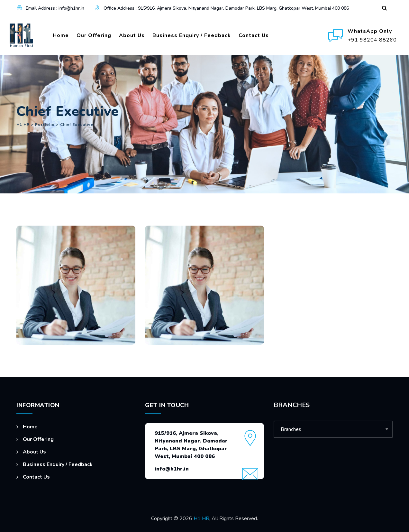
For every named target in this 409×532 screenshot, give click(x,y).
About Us (132, 35)
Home (61, 35)
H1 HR (201, 518)
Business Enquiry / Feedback (192, 35)
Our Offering (94, 35)
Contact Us (254, 35)
